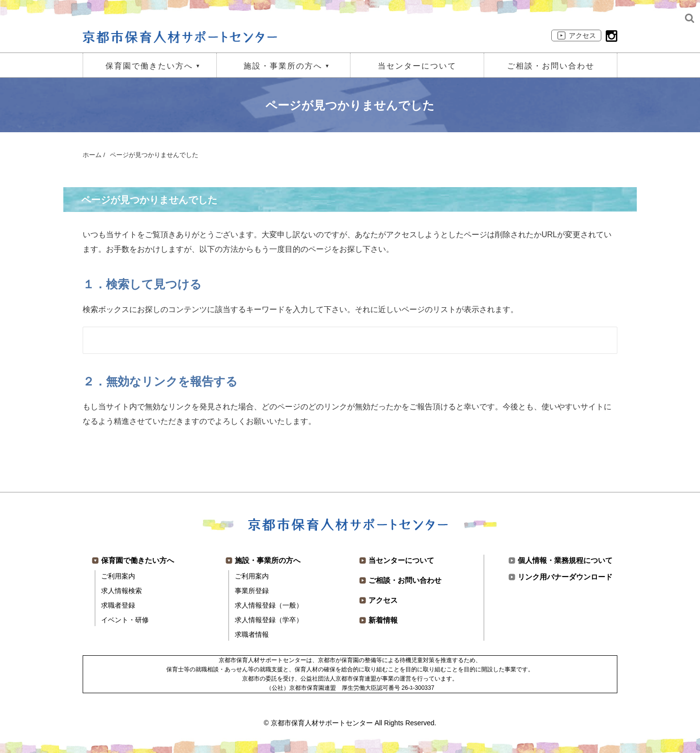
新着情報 (383, 620)
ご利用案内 (118, 576)
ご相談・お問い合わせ (551, 66)
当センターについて (417, 66)
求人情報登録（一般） (269, 605)
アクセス (582, 35)
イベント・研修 (125, 620)
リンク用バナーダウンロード (565, 577)
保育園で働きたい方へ (149, 66)
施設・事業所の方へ (283, 66)
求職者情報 (252, 634)
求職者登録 (118, 605)
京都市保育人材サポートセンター (322, 723)
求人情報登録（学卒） (269, 620)
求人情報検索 (122, 591)
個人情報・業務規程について (565, 560)
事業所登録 (252, 591)
